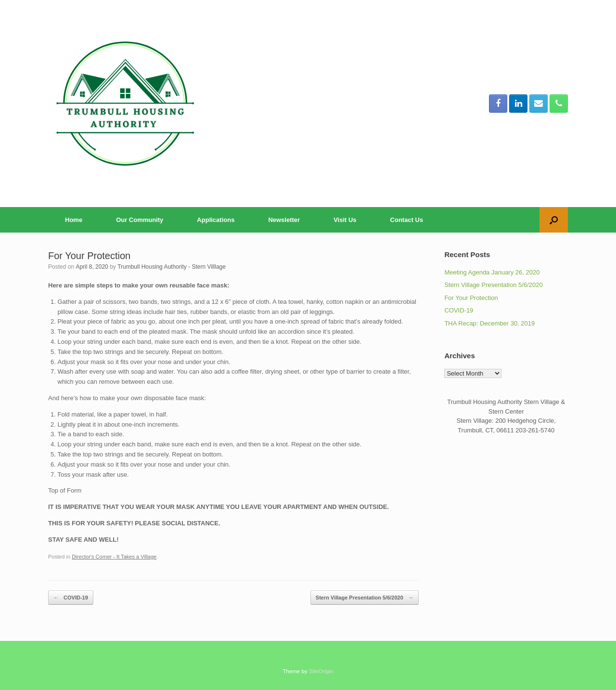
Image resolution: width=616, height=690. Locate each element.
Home (74, 220)
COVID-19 (71, 598)
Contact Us (407, 220)
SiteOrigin (321, 671)
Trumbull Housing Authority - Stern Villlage (172, 267)
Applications (216, 220)
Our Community (140, 220)
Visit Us (345, 220)
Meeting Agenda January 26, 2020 (492, 272)
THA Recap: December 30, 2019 (489, 323)
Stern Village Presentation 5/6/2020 (365, 598)
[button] (554, 220)
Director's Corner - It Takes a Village (114, 557)
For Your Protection (471, 298)
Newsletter (284, 220)
